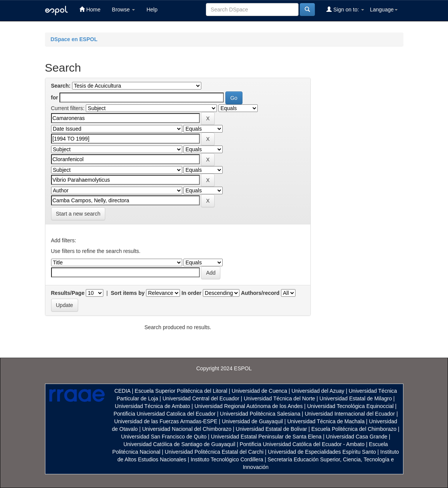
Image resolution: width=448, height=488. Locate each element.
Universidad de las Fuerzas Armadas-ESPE (166, 421)
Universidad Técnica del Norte (279, 398)
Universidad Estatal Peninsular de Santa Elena (266, 437)
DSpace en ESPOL (74, 39)
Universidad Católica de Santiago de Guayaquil (179, 444)
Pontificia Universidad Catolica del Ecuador (165, 414)
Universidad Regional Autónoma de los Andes (249, 406)
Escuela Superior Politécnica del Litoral (181, 391)
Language (384, 10)
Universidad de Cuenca (260, 391)
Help (152, 10)
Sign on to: (345, 9)
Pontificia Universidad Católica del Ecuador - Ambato (302, 444)
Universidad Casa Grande (357, 437)
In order (191, 293)
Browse (124, 10)
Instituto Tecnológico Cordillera (227, 459)
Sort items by (128, 293)
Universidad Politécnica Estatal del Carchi (214, 452)
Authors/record (260, 293)
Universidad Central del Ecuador (201, 398)
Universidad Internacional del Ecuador (350, 414)
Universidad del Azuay (318, 391)
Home (90, 9)
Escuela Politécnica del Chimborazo (354, 429)
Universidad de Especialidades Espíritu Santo (322, 452)
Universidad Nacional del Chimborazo (187, 429)
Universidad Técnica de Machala (326, 421)
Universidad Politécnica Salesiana (260, 414)
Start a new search (78, 214)
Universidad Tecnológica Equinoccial (350, 406)
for (55, 98)
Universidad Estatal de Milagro (356, 398)
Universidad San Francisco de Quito (164, 437)
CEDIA (122, 391)
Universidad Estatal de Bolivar (271, 429)
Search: (61, 86)
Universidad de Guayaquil (252, 421)
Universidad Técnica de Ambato (152, 406)
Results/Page (68, 293)
